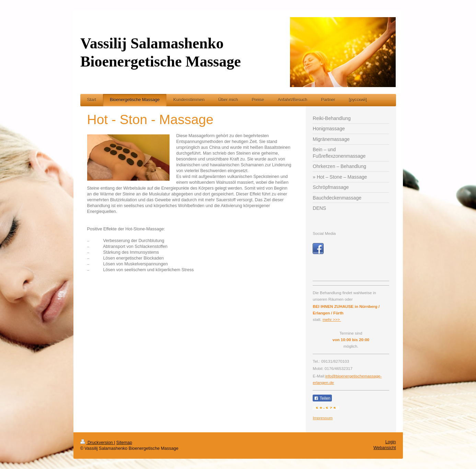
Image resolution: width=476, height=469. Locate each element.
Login (391, 442)
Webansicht (385, 448)
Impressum (323, 418)
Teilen (322, 398)
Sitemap (124, 443)
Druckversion (97, 443)
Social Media (324, 233)
